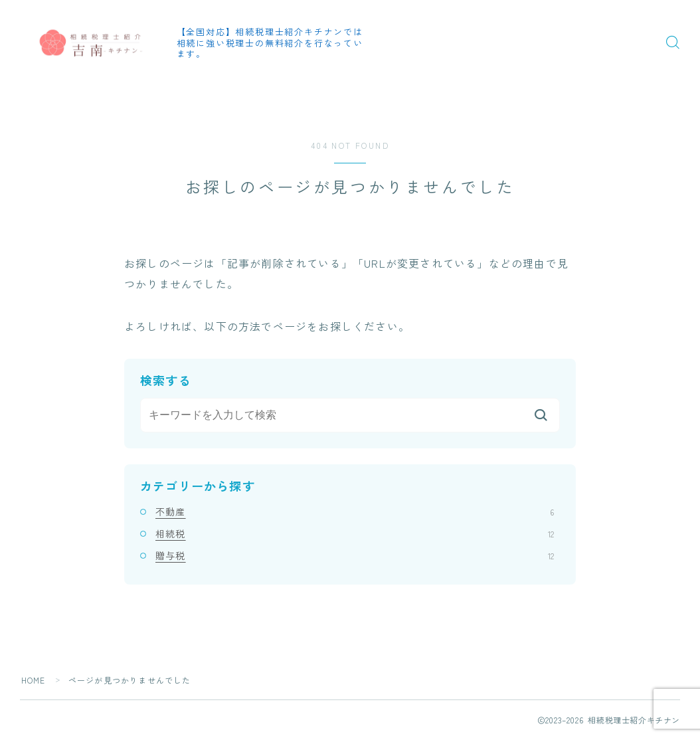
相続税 (355, 533)
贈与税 (355, 555)
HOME (34, 680)
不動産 (355, 511)
